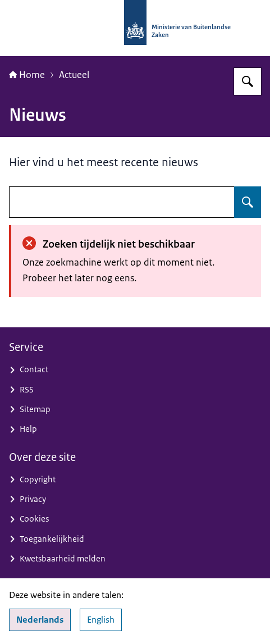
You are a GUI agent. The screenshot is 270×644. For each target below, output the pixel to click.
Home (27, 75)
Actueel (74, 75)
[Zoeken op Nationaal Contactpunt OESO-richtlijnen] (248, 81)
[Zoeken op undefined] (248, 202)
